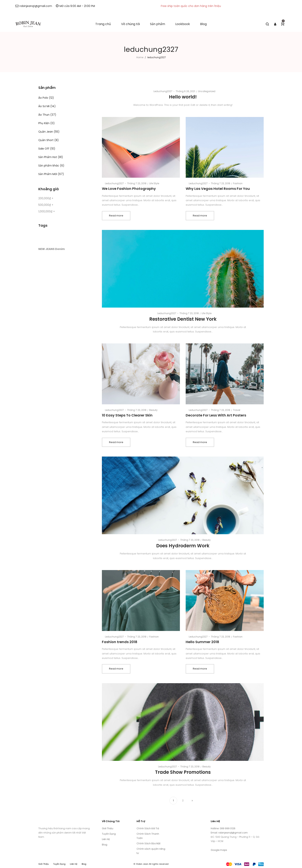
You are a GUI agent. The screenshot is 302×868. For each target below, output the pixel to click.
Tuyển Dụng (109, 834)
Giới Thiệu (108, 828)
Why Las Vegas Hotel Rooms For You (218, 189)
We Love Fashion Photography (129, 189)
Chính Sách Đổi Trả (148, 828)
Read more (116, 216)
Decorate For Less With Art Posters (216, 415)
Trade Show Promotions (183, 772)
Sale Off (44, 149)
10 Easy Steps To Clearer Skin (127, 415)
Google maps (219, 850)
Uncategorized (207, 91)
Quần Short (46, 140)
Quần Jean (46, 132)
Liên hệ (74, 864)
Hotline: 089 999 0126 (223, 828)
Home (140, 57)
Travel (237, 410)
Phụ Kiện (44, 123)
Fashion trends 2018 (120, 642)
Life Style (154, 183)
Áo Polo (43, 98)
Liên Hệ (106, 839)
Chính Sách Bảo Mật (148, 843)
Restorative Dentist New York (183, 319)
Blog (105, 845)
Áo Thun (44, 115)
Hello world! (183, 97)
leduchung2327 (161, 91)
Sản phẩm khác (49, 166)
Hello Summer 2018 (202, 642)
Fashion (238, 183)
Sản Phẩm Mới (48, 174)
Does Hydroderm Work (183, 546)
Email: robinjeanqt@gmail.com (229, 833)
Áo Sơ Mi (44, 106)
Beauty (153, 410)
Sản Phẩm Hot (48, 157)
